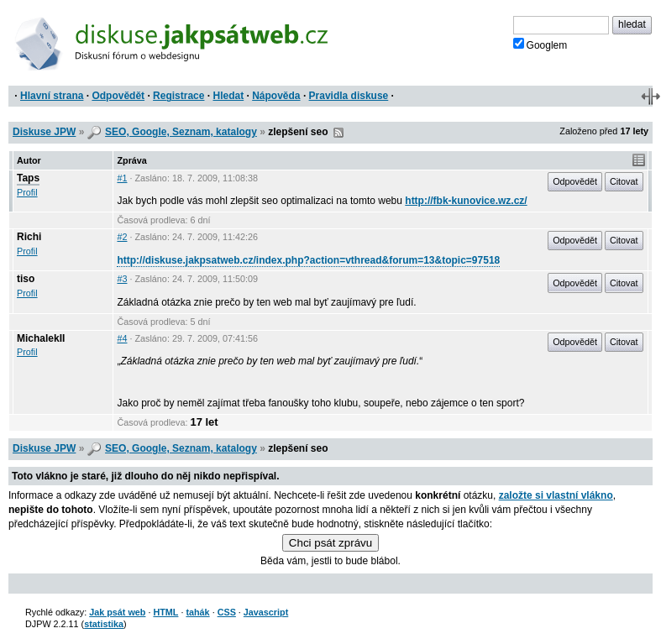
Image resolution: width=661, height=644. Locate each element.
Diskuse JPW (44, 132)
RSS (338, 133)
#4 (122, 338)
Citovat (624, 181)
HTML (165, 612)
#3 (122, 279)
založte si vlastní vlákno (556, 495)
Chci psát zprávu (330, 543)
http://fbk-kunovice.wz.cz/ (466, 201)
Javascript (266, 612)
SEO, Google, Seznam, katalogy (181, 132)
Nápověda (276, 96)
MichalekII (41, 338)
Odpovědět (118, 96)
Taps (28, 178)
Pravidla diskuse (349, 96)
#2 (122, 237)
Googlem (540, 45)
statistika (104, 624)
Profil (27, 192)
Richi (29, 237)
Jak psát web (117, 612)
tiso (26, 279)
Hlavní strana (52, 96)
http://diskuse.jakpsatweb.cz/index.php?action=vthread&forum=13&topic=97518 (308, 260)
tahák (197, 612)
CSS (227, 612)
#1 (122, 178)
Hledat (228, 96)
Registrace (178, 96)
